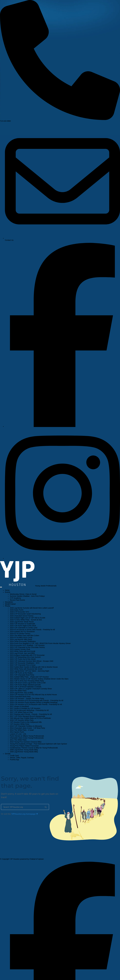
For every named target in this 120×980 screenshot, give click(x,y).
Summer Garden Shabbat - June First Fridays (27, 596)
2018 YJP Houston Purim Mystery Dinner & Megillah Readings (34, 702)
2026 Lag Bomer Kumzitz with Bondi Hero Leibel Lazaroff (32, 608)
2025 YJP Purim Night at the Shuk (23, 626)
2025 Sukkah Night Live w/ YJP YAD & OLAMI (28, 618)
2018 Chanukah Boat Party (20, 697)
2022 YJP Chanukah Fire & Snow (23, 665)
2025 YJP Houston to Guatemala (22, 624)
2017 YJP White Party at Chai (21, 712)
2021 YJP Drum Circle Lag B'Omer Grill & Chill (28, 683)
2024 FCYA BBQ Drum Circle (21, 637)
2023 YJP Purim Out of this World (23, 659)
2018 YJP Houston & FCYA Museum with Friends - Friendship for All (36, 704)
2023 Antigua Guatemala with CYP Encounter (27, 655)
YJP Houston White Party (20, 724)
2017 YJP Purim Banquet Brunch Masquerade (28, 716)
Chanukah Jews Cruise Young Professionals (27, 738)
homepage (25, 814)
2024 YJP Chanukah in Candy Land (24, 628)
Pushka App (14, 760)
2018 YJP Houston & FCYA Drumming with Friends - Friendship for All (36, 700)
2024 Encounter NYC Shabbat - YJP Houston (27, 645)
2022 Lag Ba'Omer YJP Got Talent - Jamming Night (29, 671)
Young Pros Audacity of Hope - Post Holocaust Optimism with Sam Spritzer (38, 744)
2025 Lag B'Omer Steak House (22, 622)
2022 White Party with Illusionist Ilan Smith (26, 669)
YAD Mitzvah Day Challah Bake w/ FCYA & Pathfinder (30, 718)
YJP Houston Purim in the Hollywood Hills (26, 722)
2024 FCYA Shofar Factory (20, 634)
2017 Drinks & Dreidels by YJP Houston (25, 708)
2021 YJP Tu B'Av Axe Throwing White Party (27, 681)
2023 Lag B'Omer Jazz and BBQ (22, 653)
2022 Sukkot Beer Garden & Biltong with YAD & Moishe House (34, 667)
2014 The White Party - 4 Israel (22, 730)
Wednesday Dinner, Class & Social (23, 594)
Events (8, 592)
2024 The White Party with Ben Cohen (24, 635)
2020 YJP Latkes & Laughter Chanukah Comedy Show (31, 689)
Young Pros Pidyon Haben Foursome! (24, 746)
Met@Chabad (10, 604)
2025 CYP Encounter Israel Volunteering (25, 614)
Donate (8, 754)
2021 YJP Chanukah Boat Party (22, 675)
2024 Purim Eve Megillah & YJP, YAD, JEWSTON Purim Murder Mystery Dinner (40, 643)
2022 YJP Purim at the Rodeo (21, 673)
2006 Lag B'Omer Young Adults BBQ (24, 750)
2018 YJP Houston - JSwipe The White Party (27, 699)
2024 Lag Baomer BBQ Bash (21, 639)
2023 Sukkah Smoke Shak (20, 649)
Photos (8, 606)
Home (7, 590)
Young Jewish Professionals (46, 586)
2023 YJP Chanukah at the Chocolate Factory (27, 647)
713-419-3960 (60, 120)
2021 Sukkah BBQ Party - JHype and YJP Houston (29, 677)
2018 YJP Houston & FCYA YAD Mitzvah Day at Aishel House (33, 695)
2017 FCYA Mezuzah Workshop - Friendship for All (29, 710)
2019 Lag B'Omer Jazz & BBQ (21, 693)
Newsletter (9, 602)
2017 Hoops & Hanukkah (19, 706)
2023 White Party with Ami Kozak (23, 651)
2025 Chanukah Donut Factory (22, 616)
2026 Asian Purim (17, 610)
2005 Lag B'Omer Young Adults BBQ (24, 752)
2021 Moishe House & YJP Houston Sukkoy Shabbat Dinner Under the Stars (39, 679)
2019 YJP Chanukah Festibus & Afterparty (26, 726)
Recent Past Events (17, 600)
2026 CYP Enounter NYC (20, 612)
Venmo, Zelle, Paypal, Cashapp (22, 758)
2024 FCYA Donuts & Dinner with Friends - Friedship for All (32, 630)
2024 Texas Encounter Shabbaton (23, 641)
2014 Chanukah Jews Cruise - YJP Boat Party (27, 728)
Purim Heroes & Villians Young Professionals (27, 736)
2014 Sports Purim (17, 732)
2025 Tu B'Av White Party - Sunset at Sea (26, 620)
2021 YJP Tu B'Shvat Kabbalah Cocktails (26, 687)
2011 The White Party (18, 740)
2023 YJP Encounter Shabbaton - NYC (25, 663)
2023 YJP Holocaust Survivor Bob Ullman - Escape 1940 (32, 661)
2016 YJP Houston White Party (22, 720)
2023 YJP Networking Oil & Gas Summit (25, 657)
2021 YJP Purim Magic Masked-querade (25, 685)
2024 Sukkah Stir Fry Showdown (22, 632)
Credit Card (14, 756)
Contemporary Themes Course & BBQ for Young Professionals (34, 748)
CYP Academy (15, 598)
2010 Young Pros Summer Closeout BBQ (26, 742)
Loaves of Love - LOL (18, 734)
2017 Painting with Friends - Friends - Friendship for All (31, 714)
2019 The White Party (18, 691)
